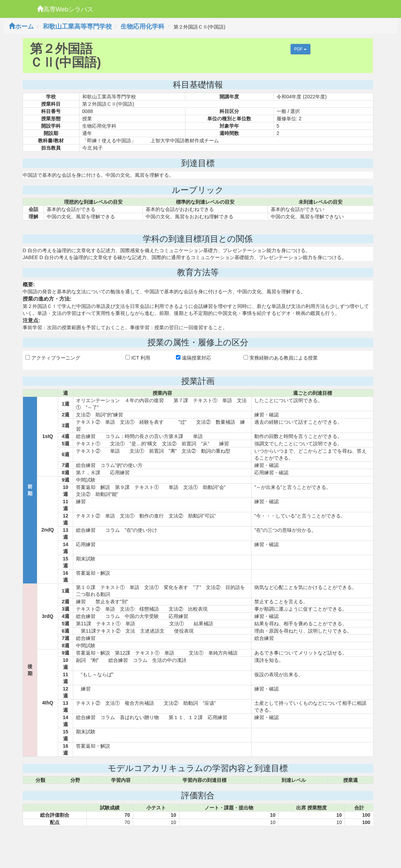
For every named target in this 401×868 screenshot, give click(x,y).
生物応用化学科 (142, 27)
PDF (300, 49)
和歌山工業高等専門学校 (77, 27)
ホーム (21, 27)
